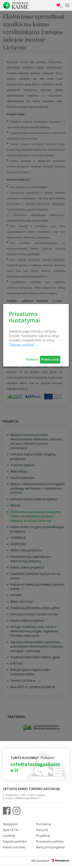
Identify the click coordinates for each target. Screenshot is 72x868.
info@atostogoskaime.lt (35, 767)
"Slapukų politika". (22, 345)
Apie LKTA (10, 830)
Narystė (42, 830)
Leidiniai (9, 836)
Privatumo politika (50, 841)
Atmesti (32, 359)
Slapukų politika (15, 841)
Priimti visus (50, 359)
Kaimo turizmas (14, 847)
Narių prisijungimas (50, 847)
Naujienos (10, 824)
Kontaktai (43, 824)
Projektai (43, 836)
